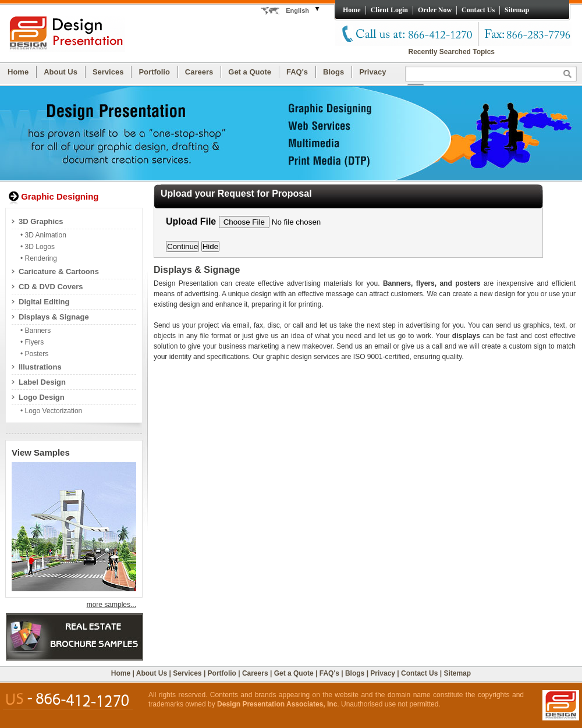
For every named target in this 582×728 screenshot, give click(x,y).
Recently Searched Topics (452, 52)
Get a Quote (250, 72)
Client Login (389, 10)
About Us (61, 72)
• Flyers (32, 342)
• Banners (36, 331)
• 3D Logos (38, 247)
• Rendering (39, 258)
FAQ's (297, 72)
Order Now (435, 10)
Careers (199, 72)
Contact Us (478, 10)
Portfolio (154, 72)
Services (108, 72)
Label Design (42, 382)
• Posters (34, 354)
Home (352, 10)
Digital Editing (44, 302)
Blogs (333, 72)
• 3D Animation (43, 235)
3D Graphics (41, 221)
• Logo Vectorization (51, 411)
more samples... (111, 605)
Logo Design (42, 397)
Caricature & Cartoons (59, 271)
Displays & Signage (54, 317)
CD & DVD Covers (51, 287)
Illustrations (40, 367)
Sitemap (517, 10)
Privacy (372, 72)
